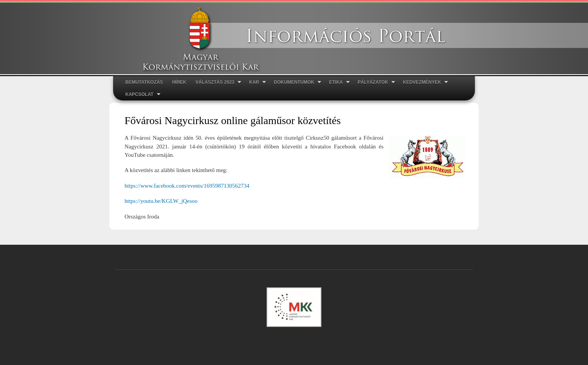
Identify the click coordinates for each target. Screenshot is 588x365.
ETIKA (337, 82)
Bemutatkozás (144, 82)
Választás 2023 (216, 82)
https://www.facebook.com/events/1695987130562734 (187, 186)
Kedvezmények (423, 82)
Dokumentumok (295, 82)
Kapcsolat (141, 95)
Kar (255, 82)
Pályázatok (374, 82)
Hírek (179, 82)
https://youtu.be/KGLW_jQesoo (161, 201)
